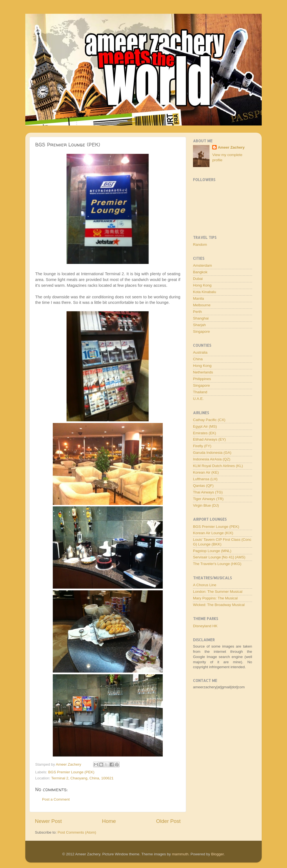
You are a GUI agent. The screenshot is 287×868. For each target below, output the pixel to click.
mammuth (180, 854)
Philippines (202, 379)
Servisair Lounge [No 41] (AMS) (219, 557)
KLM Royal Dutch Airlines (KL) (218, 466)
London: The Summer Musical (218, 592)
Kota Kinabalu (205, 292)
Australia (200, 352)
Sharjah (199, 325)
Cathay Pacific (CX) (209, 420)
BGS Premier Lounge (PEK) (71, 772)
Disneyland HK (205, 626)
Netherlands (203, 372)
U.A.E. (198, 399)
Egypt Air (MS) (205, 426)
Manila (198, 298)
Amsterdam (202, 265)
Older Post (168, 821)
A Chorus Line (205, 585)
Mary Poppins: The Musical (215, 598)
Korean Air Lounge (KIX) (213, 533)
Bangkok (200, 272)
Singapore (202, 331)
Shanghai (201, 318)
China (198, 359)
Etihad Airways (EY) (209, 439)
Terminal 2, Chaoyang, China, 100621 (82, 778)
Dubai (198, 279)
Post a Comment (56, 799)
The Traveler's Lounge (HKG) (217, 564)
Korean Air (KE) (206, 472)
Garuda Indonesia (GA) (212, 453)
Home (109, 821)
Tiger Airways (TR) (208, 499)
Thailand (200, 392)
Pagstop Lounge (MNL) (212, 551)
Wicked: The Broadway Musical (219, 605)
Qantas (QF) (203, 486)
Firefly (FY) (202, 446)
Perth (197, 312)
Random (200, 245)
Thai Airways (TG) (208, 492)
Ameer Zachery (231, 147)
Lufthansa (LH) (205, 479)
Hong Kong (202, 285)
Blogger (217, 854)
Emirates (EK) (205, 433)
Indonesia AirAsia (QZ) (212, 459)
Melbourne (202, 305)
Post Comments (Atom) (77, 832)
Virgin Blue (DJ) (206, 505)
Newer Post (48, 821)
